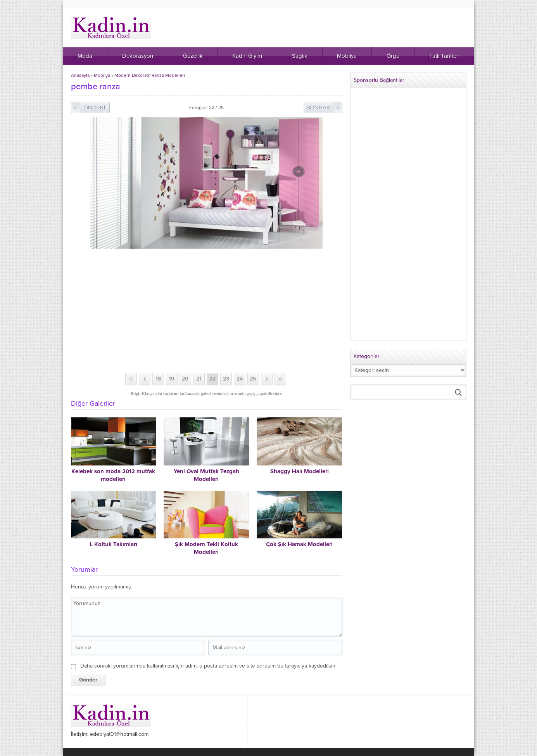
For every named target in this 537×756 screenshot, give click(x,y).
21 (199, 379)
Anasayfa (80, 75)
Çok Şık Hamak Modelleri (299, 544)
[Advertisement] (207, 311)
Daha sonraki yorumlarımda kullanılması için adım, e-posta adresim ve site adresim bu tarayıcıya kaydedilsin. (208, 666)
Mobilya (102, 75)
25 (253, 379)
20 (185, 379)
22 (212, 379)
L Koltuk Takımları (113, 544)
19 (172, 379)
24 (240, 379)
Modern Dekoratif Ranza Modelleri (150, 75)
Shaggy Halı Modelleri (300, 471)
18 (158, 379)
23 (226, 379)
